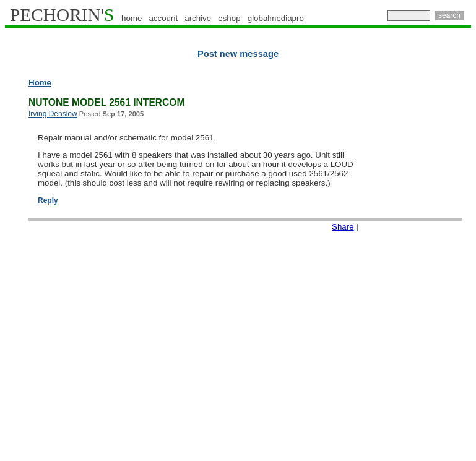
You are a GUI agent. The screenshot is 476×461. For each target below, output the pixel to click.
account (163, 18)
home (132, 18)
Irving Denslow (53, 114)
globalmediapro (276, 18)
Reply (48, 200)
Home (40, 83)
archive (198, 18)
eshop (229, 18)
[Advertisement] (424, 266)
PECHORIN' (62, 15)
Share (343, 227)
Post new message (238, 54)
